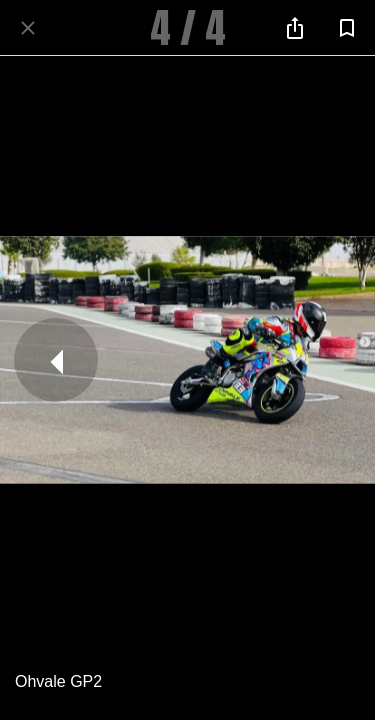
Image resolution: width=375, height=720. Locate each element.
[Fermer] (28, 28)
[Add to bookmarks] (347, 28)
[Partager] (295, 28)
